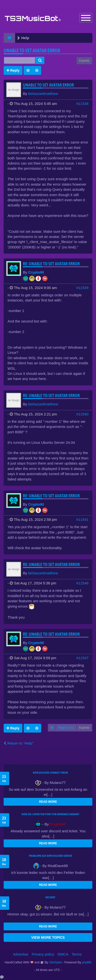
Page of (66, 728)
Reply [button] (13, 70)
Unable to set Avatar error (32, 50)
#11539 (82, 288)
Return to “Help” (19, 743)
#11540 (82, 414)
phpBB (87, 962)
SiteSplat (55, 962)
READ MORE (48, 802)
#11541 (82, 519)
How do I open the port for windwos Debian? (50, 814)
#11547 (82, 658)
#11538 (82, 104)
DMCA (63, 954)
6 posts (84, 61)
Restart (51, 897)
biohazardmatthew (43, 94)
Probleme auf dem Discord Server (51, 856)
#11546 (82, 583)
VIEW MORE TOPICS (48, 937)
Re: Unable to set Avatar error (51, 264)
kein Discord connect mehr (50, 773)
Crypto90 (36, 272)
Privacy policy (43, 954)
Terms (77, 954)
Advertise (21, 954)
